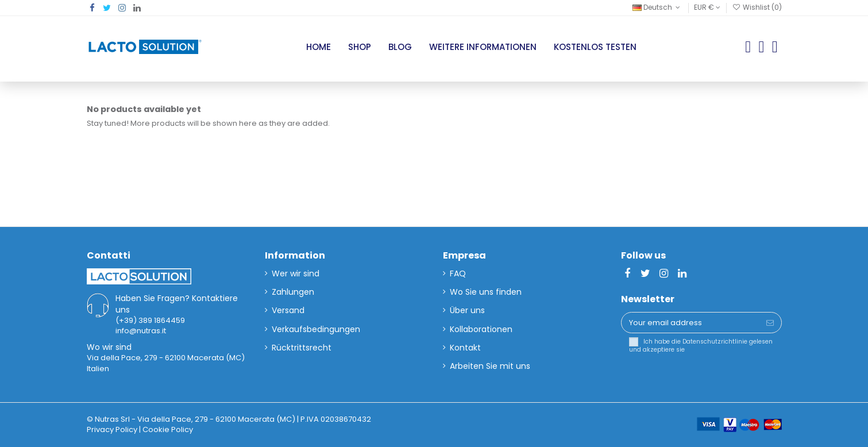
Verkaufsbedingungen (316, 329)
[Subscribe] (770, 323)
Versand (288, 310)
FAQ (458, 273)
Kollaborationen (481, 329)
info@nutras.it (141, 331)
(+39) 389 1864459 (150, 320)
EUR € (707, 7)
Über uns (467, 310)
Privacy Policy (112, 429)
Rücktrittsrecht (302, 348)
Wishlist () (757, 7)
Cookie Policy (168, 429)
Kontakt (465, 348)
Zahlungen (293, 292)
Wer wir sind (296, 273)
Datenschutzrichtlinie (715, 342)
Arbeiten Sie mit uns (490, 366)
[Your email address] (690, 323)
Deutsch (657, 7)
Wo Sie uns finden (486, 292)
